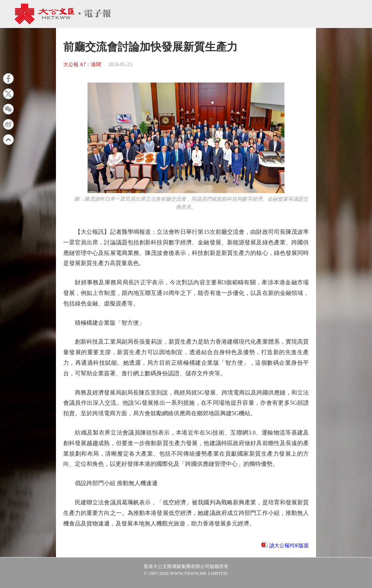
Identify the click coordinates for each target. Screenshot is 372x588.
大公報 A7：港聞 (82, 65)
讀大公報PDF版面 (289, 546)
